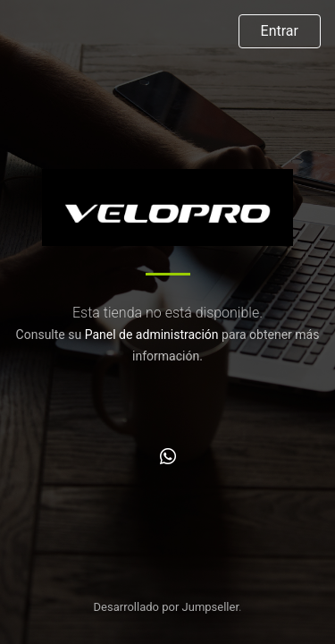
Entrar (280, 31)
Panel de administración (152, 335)
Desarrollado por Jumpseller (167, 607)
